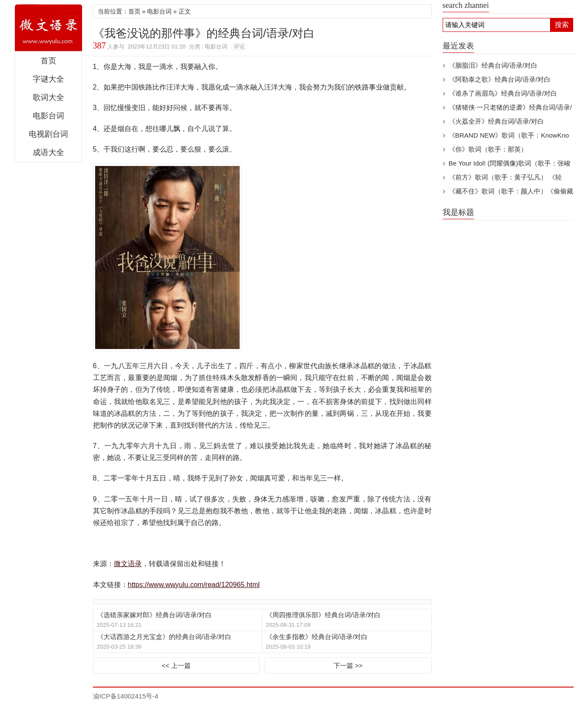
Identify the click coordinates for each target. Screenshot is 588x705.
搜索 (562, 25)
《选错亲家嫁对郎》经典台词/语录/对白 (154, 615)
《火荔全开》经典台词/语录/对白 (496, 121)
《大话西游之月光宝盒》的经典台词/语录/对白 (164, 637)
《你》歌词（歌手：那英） (488, 149)
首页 (48, 61)
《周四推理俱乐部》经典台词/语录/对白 (323, 615)
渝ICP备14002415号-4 (126, 696)
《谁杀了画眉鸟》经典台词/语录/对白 (503, 93)
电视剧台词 (48, 134)
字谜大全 (48, 79)
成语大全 (48, 152)
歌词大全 (48, 97)
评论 (239, 47)
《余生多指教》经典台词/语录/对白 (317, 637)
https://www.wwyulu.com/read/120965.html (194, 585)
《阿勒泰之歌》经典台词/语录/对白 (500, 79)
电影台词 (48, 116)
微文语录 (48, 28)
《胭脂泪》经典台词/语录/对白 (493, 65)
